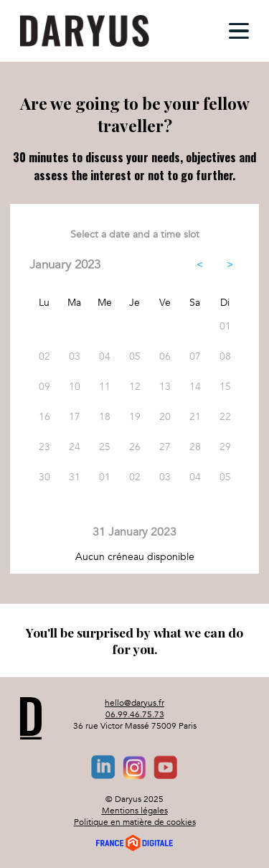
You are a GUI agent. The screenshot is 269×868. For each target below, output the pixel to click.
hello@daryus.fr (134, 703)
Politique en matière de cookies (135, 822)
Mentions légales (135, 811)
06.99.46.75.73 (135, 714)
